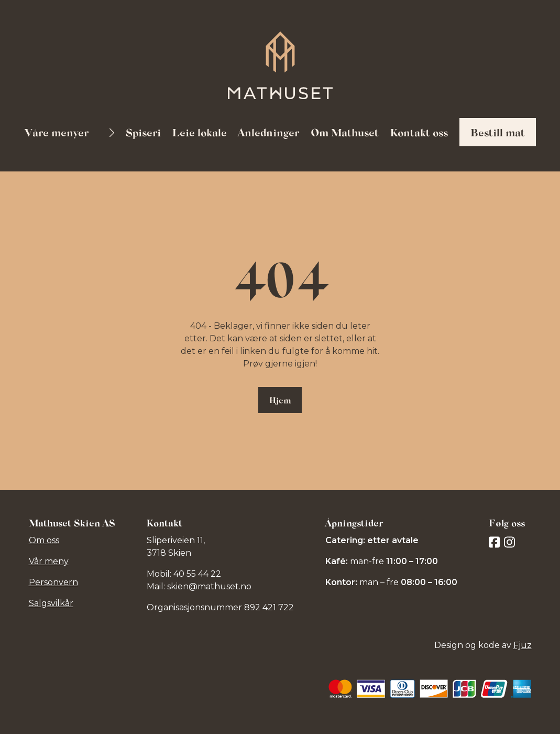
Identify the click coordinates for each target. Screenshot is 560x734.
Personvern (53, 582)
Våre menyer (58, 132)
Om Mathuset (345, 132)
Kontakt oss (419, 132)
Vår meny (49, 561)
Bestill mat (498, 132)
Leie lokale (200, 132)
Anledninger (268, 132)
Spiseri (143, 132)
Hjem (280, 400)
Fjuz (523, 645)
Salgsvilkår (51, 603)
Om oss (44, 540)
